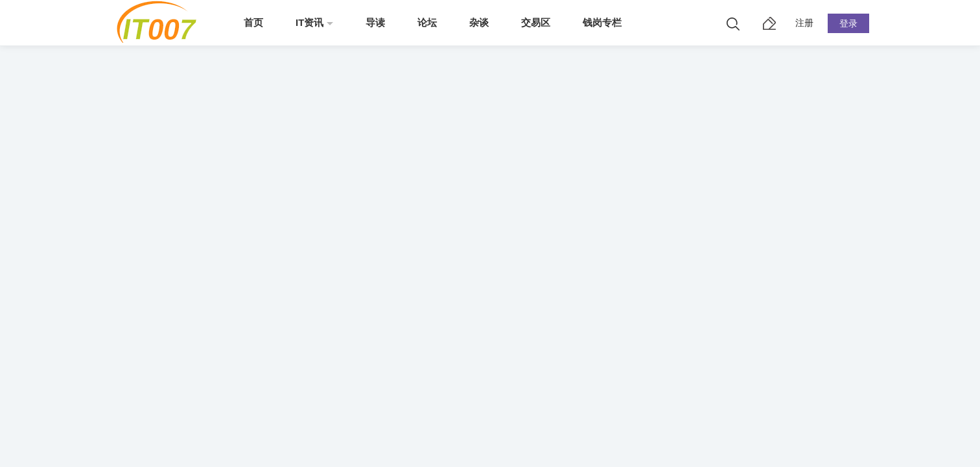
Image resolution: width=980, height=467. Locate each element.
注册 (804, 23)
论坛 (427, 22)
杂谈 (479, 22)
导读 (375, 22)
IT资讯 (309, 22)
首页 (253, 22)
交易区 (536, 22)
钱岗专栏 (602, 22)
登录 (848, 23)
